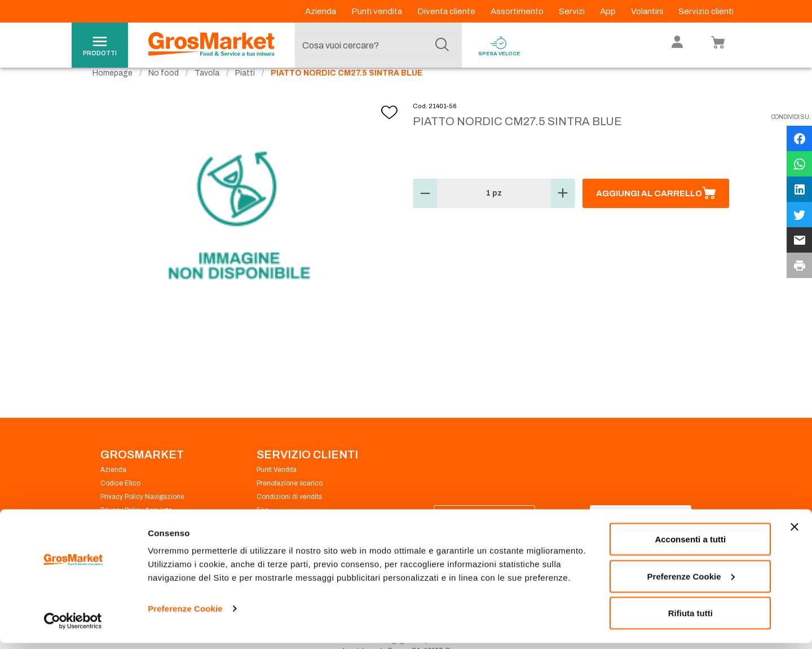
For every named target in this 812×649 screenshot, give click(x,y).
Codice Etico (120, 501)
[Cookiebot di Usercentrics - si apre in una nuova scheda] (73, 627)
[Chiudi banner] (795, 533)
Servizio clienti (706, 11)
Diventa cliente (447, 11)
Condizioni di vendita (289, 514)
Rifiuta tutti (690, 619)
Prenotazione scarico (290, 501)
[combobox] (376, 45)
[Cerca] (442, 45)
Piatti (245, 90)
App (609, 11)
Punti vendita (378, 11)
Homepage (112, 90)
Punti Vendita (277, 487)
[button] (425, 211)
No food (164, 90)
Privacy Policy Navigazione (142, 514)
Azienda (321, 11)
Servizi (573, 11)
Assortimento (518, 11)
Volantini (648, 11)
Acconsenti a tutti (690, 545)
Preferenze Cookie (185, 614)
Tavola (207, 90)
